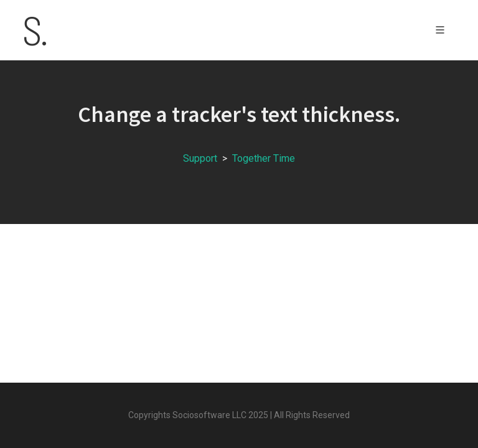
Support (200, 158)
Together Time (264, 158)
